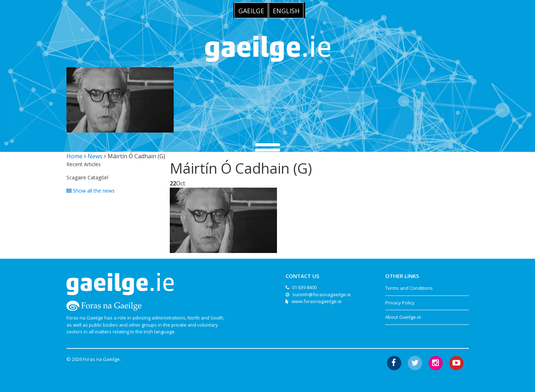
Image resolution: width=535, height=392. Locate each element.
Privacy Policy (400, 303)
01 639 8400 (304, 287)
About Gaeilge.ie (403, 317)
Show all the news (91, 191)
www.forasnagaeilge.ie (317, 301)
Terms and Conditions (409, 288)
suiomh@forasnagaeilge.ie (322, 294)
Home (75, 156)
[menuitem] (251, 10)
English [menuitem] (286, 11)
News (95, 156)
